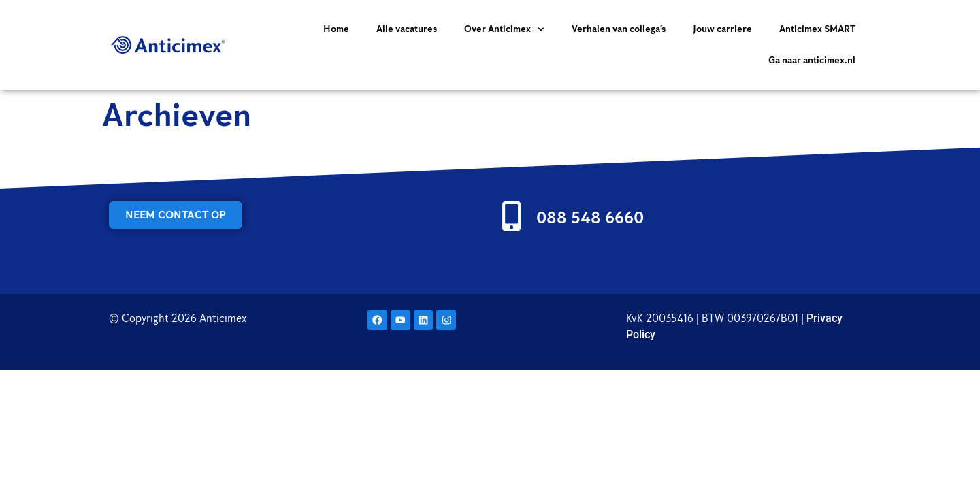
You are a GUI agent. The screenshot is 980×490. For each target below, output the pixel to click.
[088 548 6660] (511, 216)
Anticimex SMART (817, 29)
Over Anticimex (504, 29)
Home (336, 29)
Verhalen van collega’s (619, 29)
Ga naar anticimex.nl (812, 60)
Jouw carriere (722, 29)
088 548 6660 (590, 217)
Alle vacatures (407, 29)
